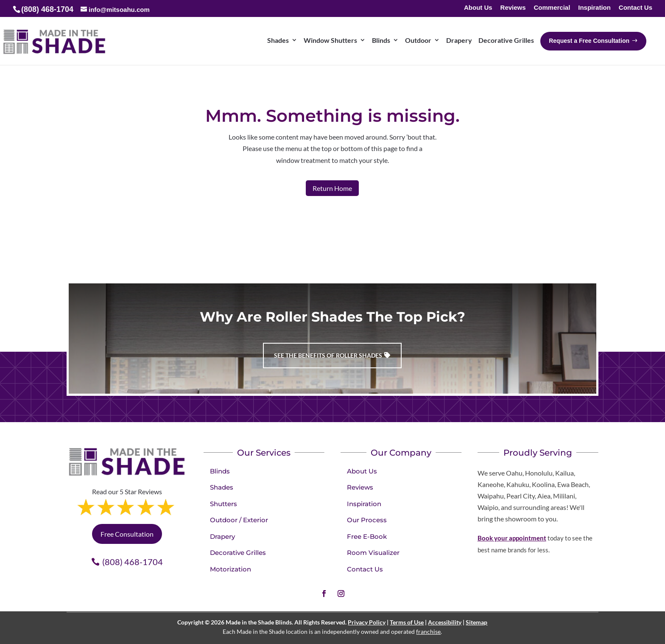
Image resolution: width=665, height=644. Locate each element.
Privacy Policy (367, 622)
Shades (222, 487)
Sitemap (476, 622)
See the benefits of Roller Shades (328, 355)
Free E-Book (367, 536)
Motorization (231, 569)
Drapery (222, 536)
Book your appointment (512, 538)
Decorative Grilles (238, 553)
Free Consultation (127, 534)
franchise (428, 631)
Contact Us (636, 8)
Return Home (332, 188)
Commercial (552, 8)
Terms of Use (407, 622)
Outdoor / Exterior (239, 520)
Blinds (220, 471)
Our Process (367, 520)
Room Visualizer (373, 553)
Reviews (513, 8)
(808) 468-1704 (133, 562)
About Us (478, 8)
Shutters (224, 504)
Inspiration (594, 8)
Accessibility (445, 622)
